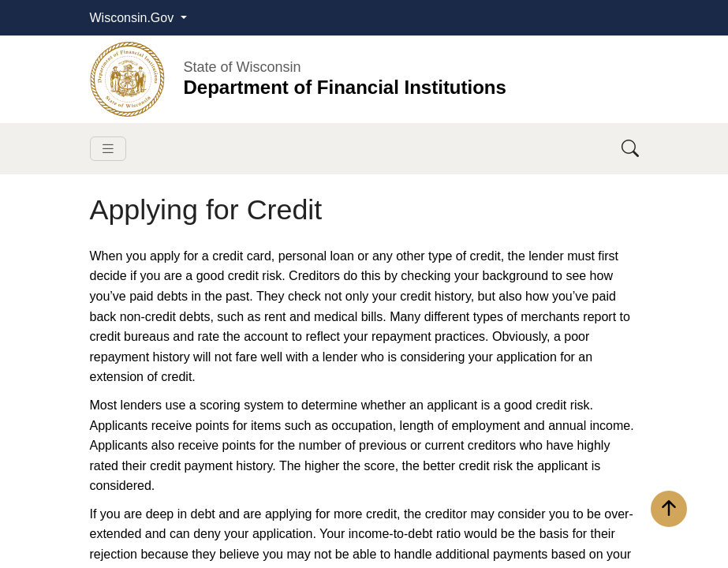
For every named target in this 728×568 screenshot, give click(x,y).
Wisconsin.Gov (134, 18)
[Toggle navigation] (108, 149)
